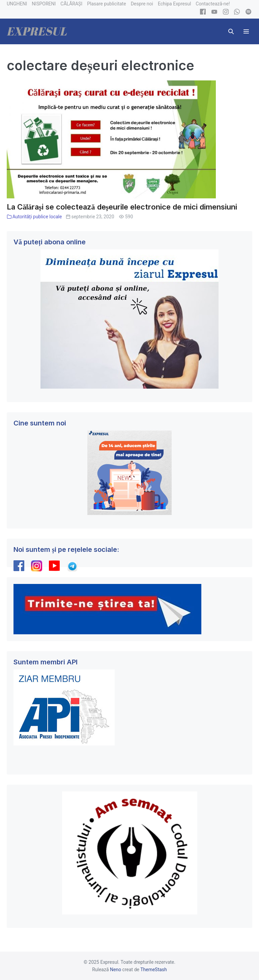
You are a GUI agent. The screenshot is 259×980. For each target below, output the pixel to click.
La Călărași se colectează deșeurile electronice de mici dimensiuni (122, 207)
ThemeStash (154, 970)
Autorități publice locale (37, 217)
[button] (231, 31)
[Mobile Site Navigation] (246, 31)
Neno (116, 970)
